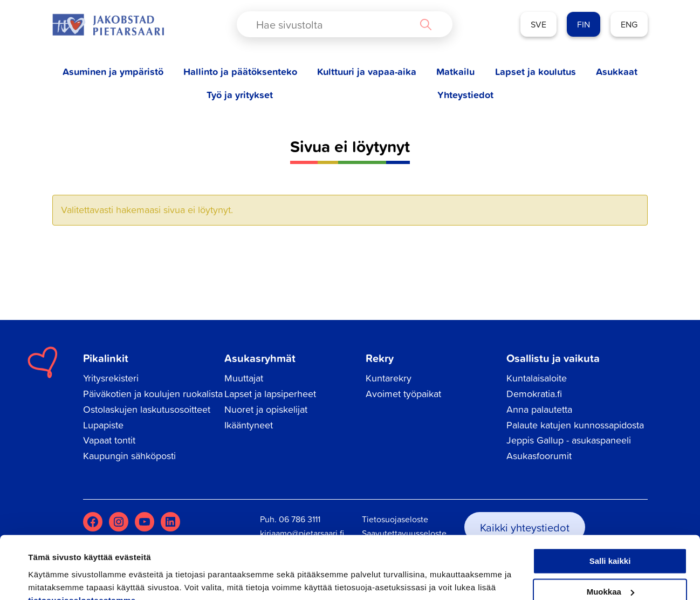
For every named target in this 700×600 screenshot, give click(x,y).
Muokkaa (610, 540)
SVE (538, 24)
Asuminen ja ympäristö (113, 71)
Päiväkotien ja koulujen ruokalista (153, 394)
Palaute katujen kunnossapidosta (575, 425)
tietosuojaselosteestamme (82, 549)
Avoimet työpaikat (403, 394)
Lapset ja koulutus (536, 71)
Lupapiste (103, 425)
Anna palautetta (539, 409)
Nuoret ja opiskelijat (266, 409)
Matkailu (455, 71)
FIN (584, 24)
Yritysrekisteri (111, 378)
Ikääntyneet (249, 425)
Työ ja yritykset (240, 95)
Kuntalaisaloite (537, 378)
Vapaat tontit (109, 440)
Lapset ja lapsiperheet (270, 394)
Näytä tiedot (52, 579)
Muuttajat (244, 378)
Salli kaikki (610, 510)
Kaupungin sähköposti (129, 456)
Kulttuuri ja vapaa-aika (367, 71)
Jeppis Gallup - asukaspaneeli (569, 440)
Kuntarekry (389, 378)
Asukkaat (617, 71)
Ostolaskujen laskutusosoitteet (147, 409)
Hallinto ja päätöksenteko (240, 71)
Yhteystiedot (465, 95)
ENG (629, 24)
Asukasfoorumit (539, 456)
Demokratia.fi (534, 394)
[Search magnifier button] (426, 24)
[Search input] (336, 24)
